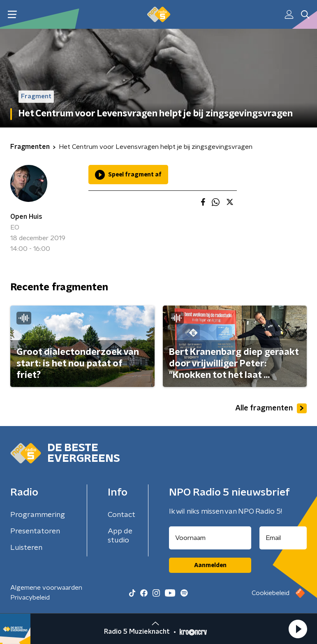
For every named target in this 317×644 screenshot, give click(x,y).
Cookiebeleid (271, 593)
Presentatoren (35, 531)
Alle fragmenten (271, 408)
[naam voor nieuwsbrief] (210, 538)
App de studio (120, 536)
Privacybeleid (30, 598)
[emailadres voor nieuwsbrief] (283, 538)
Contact (121, 515)
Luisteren (26, 548)
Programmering (38, 515)
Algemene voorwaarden (46, 588)
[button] (298, 629)
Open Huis (26, 217)
